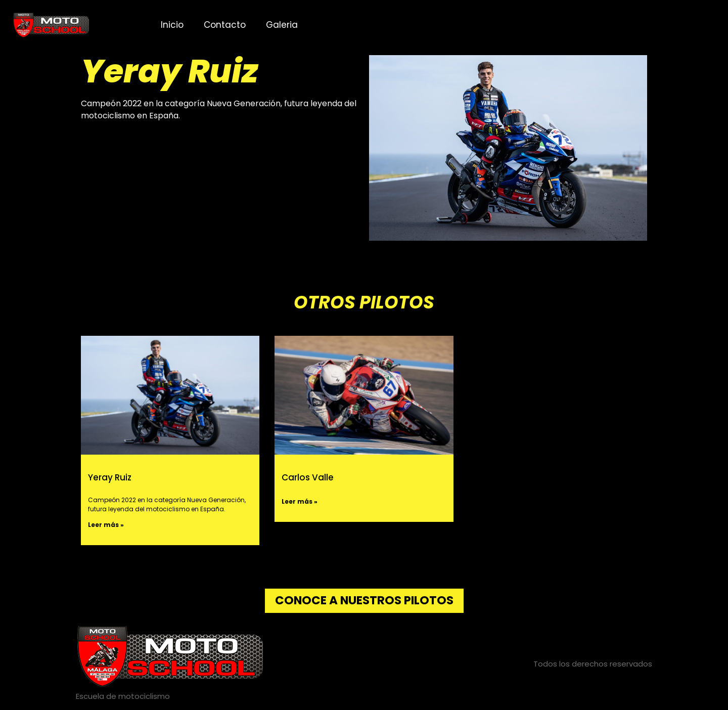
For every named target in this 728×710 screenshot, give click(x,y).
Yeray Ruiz (110, 477)
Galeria (282, 25)
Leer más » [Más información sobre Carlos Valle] (300, 501)
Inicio (172, 25)
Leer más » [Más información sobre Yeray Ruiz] (106, 525)
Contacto (225, 25)
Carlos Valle (308, 477)
